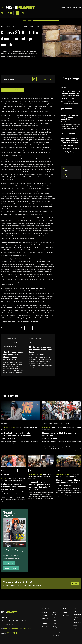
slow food (14, 26)
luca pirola (49, 471)
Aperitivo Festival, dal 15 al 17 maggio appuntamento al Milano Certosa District (16, 434)
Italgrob (78, 7)
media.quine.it (8, 628)
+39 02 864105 (10, 625)
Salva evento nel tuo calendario (12, 90)
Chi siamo (45, 612)
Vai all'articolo (9, 563)
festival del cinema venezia (10, 347)
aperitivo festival (5, 424)
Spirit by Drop (56, 632)
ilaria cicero (64, 88)
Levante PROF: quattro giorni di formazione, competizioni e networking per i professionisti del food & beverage (70, 117)
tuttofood (45, 424)
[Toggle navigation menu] (2, 7)
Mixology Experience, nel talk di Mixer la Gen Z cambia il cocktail (13, 485)
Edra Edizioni (77, 614)
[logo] (20, 7)
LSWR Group (77, 622)
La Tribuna (76, 629)
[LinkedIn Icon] (8, 13)
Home (25, 20)
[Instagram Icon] (2, 13)
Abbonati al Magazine (11, 568)
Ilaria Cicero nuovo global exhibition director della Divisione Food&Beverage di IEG (70, 93)
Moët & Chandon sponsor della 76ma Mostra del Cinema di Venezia (13, 354)
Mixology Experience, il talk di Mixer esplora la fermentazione (60, 434)
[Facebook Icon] (5, 13)
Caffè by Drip (56, 635)
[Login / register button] (17, 13)
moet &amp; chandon (13, 343)
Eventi (30, 20)
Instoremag (66, 615)
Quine (75, 626)
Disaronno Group (34, 343)
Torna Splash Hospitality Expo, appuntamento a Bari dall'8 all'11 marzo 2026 (70, 140)
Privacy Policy (46, 627)
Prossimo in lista (35, 339)
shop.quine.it (16, 628)
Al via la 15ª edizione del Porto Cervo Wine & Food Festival (68, 481)
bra (19, 26)
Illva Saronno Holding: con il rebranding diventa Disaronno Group (41, 349)
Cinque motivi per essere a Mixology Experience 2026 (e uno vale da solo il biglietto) (39, 485)
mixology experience (54, 424)
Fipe (73, 7)
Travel (54, 620)
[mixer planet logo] (9, 612)
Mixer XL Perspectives (66, 424)
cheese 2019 (25, 26)
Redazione (15, 360)
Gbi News (66, 612)
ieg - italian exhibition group (72, 84)
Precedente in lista (10, 338)
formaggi (8, 26)
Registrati (75, 583)
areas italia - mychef (35, 26)
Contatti (44, 615)
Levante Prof (68, 110)
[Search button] (23, 13)
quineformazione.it (25, 628)
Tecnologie (55, 617)
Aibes (69, 7)
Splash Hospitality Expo (71, 133)
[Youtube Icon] (11, 13)
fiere (2, 26)
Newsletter (45, 618)
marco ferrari (43, 343)
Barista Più (63, 7)
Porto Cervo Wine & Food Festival (64, 471)
